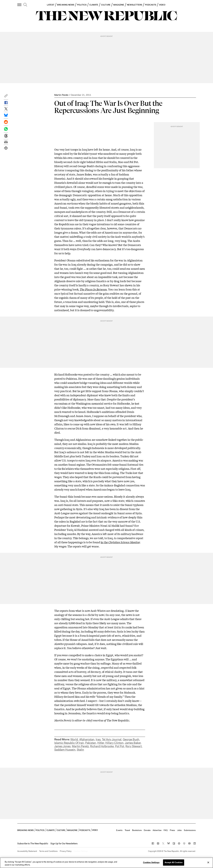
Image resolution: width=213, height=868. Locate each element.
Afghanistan (87, 739)
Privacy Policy (66, 851)
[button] (6, 97)
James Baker (133, 743)
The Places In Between (93, 289)
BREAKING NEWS (66, 5)
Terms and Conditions (48, 851)
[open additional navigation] (20, 5)
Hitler (101, 743)
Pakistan (91, 743)
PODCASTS (151, 5)
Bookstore (137, 830)
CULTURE (106, 5)
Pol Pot (120, 746)
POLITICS (82, 5)
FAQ (166, 830)
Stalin (80, 750)
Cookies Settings (81, 851)
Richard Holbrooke (102, 746)
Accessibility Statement (27, 851)
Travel (127, 830)
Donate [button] (147, 830)
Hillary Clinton (114, 743)
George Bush (131, 739)
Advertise (157, 830)
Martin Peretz (61, 95)
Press (172, 830)
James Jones (62, 746)
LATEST (51, 5)
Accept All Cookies (174, 862)
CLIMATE (94, 5)
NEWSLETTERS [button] (135, 5)
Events (119, 830)
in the (120, 542)
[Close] (208, 862)
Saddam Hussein (65, 750)
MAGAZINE (119, 5)
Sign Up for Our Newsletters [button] (64, 844)
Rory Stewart (134, 746)
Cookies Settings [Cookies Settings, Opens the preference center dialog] (151, 862)
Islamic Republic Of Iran (69, 743)
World (74, 739)
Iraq (98, 739)
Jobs (179, 830)
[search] (25, 5)
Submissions (190, 830)
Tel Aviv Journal (112, 739)
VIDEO (162, 5)
